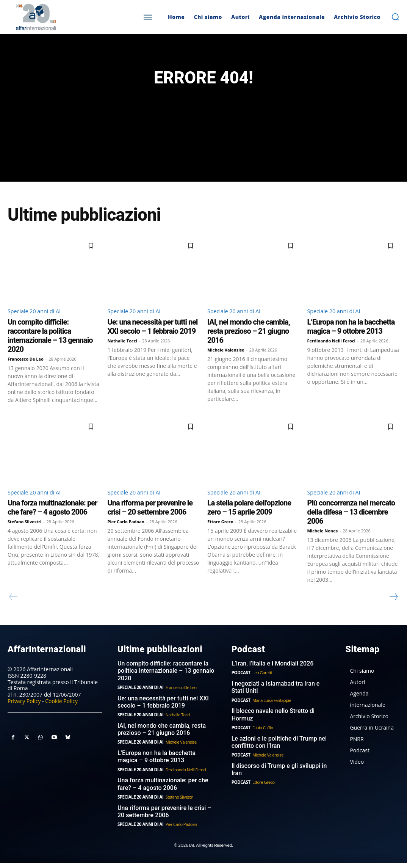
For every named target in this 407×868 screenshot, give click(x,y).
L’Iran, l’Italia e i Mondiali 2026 (270, 673)
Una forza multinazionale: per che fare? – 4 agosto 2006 (52, 518)
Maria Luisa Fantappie (271, 709)
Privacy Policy (24, 711)
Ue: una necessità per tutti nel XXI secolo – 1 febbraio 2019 (153, 336)
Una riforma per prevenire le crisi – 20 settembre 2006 (150, 518)
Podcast (240, 682)
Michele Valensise (226, 359)
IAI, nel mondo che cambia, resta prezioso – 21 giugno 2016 (249, 341)
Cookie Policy (61, 711)
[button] (395, 17)
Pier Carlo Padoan (126, 532)
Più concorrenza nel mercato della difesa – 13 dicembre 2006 (351, 523)
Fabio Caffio (262, 736)
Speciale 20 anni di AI (37, 320)
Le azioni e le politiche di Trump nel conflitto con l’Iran (276, 750)
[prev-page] (13, 607)
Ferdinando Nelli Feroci (331, 350)
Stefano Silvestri (24, 532)
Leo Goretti (261, 682)
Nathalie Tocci (122, 350)
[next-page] (393, 607)
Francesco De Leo (26, 368)
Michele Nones (323, 541)
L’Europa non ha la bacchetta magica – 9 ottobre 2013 (351, 336)
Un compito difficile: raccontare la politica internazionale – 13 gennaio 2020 (50, 345)
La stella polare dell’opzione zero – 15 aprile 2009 (249, 518)
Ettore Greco (220, 532)
